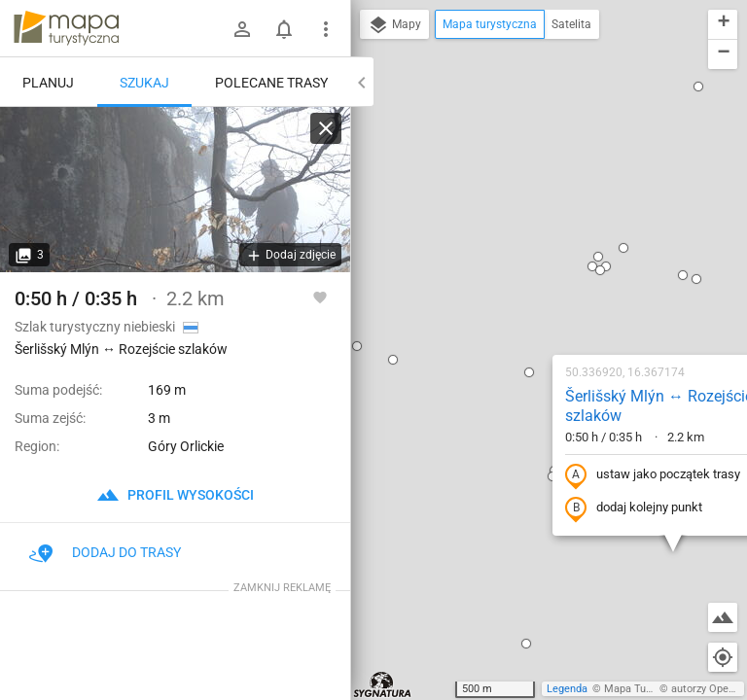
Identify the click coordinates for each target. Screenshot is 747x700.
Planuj (48, 83)
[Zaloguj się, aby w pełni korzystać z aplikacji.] (320, 297)
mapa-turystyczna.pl (66, 28)
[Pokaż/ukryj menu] (326, 29)
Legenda (567, 689)
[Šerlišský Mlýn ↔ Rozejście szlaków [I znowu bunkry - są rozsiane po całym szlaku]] (175, 190)
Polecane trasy (271, 83)
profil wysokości (175, 495)
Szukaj (144, 83)
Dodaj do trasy (105, 552)
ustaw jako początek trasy (528, 265)
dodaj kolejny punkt (509, 298)
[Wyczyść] (326, 128)
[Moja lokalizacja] (723, 657)
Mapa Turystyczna (648, 689)
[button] (476, 60)
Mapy (394, 25)
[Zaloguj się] (242, 29)
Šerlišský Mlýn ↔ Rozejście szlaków (534, 196)
